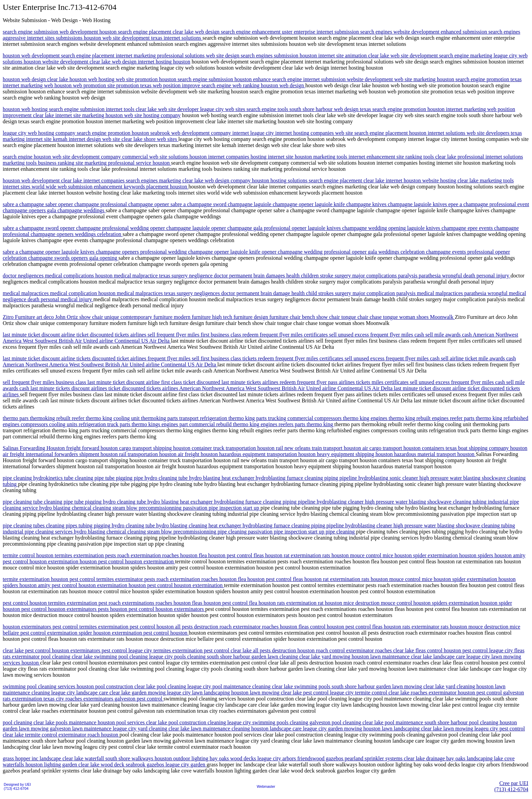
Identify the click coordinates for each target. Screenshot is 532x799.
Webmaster (266, 786)
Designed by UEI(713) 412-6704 (17, 786)
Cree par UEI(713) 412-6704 (511, 786)
